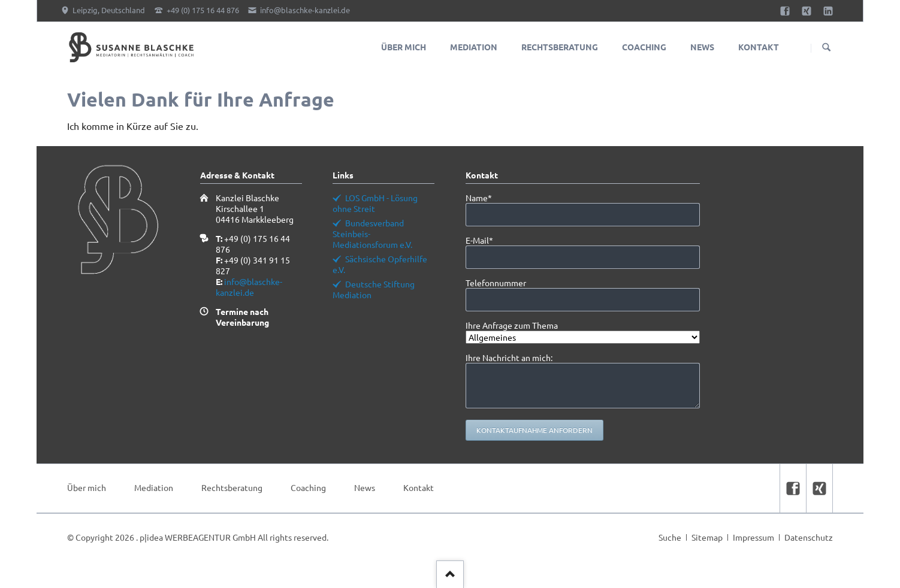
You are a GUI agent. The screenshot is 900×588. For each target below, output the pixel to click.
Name (486, 198)
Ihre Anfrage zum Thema (512, 325)
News (365, 487)
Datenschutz (809, 537)
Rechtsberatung (232, 487)
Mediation (154, 487)
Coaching (308, 487)
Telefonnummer (496, 283)
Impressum (753, 537)
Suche (670, 537)
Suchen (826, 48)
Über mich (87, 487)
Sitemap (707, 537)
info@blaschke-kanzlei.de (249, 287)
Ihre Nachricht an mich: (509, 357)
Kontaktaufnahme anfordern (534, 430)
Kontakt (419, 487)
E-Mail (486, 240)
